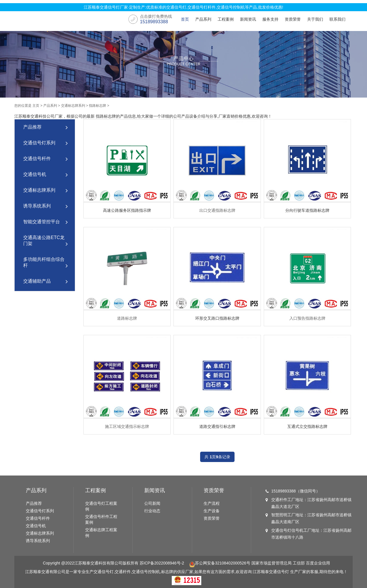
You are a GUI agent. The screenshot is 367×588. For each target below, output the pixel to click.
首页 (185, 19)
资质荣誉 (293, 19)
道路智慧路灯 (45, 297)
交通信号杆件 (45, 159)
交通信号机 (45, 175)
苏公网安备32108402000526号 (220, 563)
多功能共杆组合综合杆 (45, 263)
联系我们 (337, 19)
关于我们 (315, 19)
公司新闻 (152, 503)
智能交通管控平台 (45, 222)
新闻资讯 (248, 19)
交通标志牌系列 (73, 106)
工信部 (299, 563)
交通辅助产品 (45, 282)
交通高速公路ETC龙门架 (45, 241)
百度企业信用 (318, 563)
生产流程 (212, 503)
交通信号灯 (279, 572)
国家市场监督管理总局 (272, 563)
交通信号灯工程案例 (101, 506)
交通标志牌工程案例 (101, 533)
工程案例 (226, 19)
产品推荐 (45, 128)
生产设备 (212, 511)
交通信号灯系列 (45, 143)
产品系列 (203, 19)
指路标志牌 (97, 106)
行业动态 (152, 511)
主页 (36, 106)
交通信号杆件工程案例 (101, 519)
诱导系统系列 (45, 206)
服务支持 (270, 19)
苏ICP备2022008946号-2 (162, 563)
